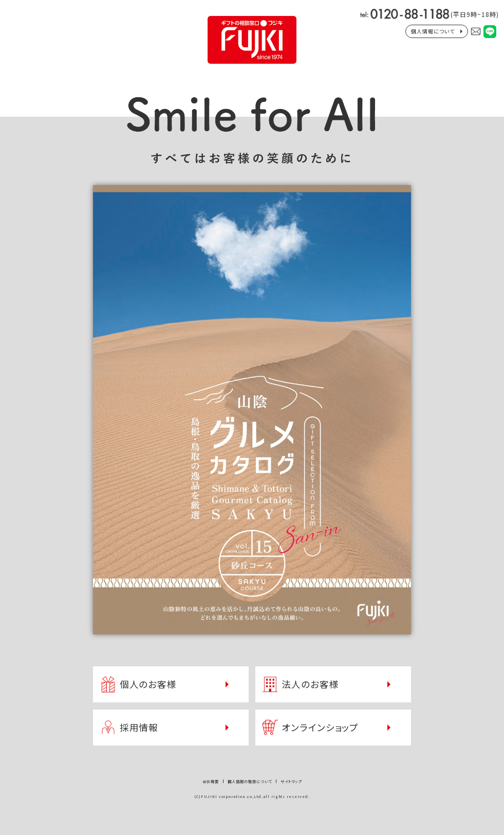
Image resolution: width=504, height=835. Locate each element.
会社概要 (211, 781)
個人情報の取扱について (250, 781)
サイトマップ (291, 781)
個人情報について (433, 31)
